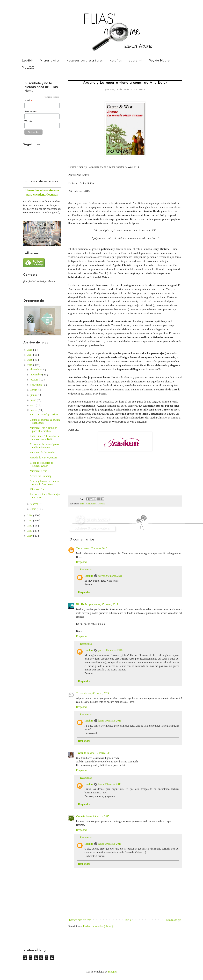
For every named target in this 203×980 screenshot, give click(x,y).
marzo (34, 410)
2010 (30, 536)
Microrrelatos (50, 61)
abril (33, 405)
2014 (30, 515)
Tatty (79, 548)
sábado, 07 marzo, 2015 (100, 753)
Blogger (112, 972)
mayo (34, 400)
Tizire (79, 693)
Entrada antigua (173, 920)
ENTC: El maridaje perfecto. (45, 414)
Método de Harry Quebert (43, 458)
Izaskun (89, 576)
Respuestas (86, 569)
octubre (35, 380)
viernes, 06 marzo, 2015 (96, 693)
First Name (31, 111)
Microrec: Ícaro (38, 489)
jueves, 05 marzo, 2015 (95, 548)
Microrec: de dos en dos (42, 452)
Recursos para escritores (85, 61)
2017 (30, 355)
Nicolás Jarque (84, 604)
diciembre (36, 369)
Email (28, 101)
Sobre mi (135, 61)
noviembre (36, 375)
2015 (82, 504)
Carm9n (81, 816)
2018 (30, 350)
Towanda (81, 753)
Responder (82, 562)
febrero (35, 504)
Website (29, 121)
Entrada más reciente (80, 920)
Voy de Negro (159, 61)
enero (34, 509)
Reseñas (116, 61)
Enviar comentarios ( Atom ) (98, 926)
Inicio (128, 920)
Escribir (27, 61)
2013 (30, 520)
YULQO (28, 68)
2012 (30, 526)
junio (33, 395)
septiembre (36, 385)
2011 (30, 531)
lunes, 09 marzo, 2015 (110, 721)
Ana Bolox (91, 504)
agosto (34, 390)
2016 (30, 360)
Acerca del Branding (41, 476)
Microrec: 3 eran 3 (40, 471)
